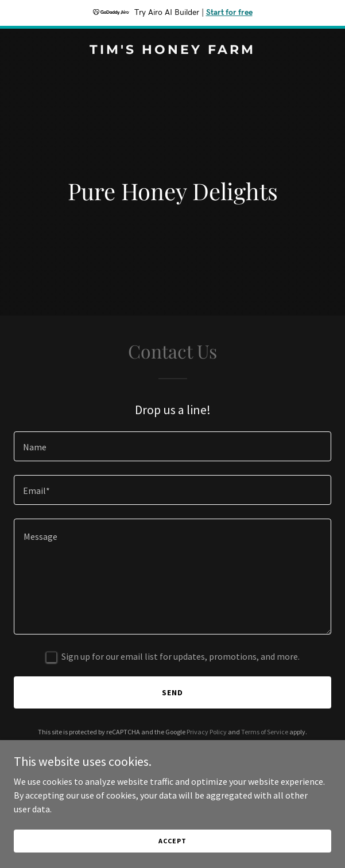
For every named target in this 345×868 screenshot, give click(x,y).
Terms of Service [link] (265, 732)
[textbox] (172, 446)
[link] (172, 50)
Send (172, 692)
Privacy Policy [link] (207, 732)
